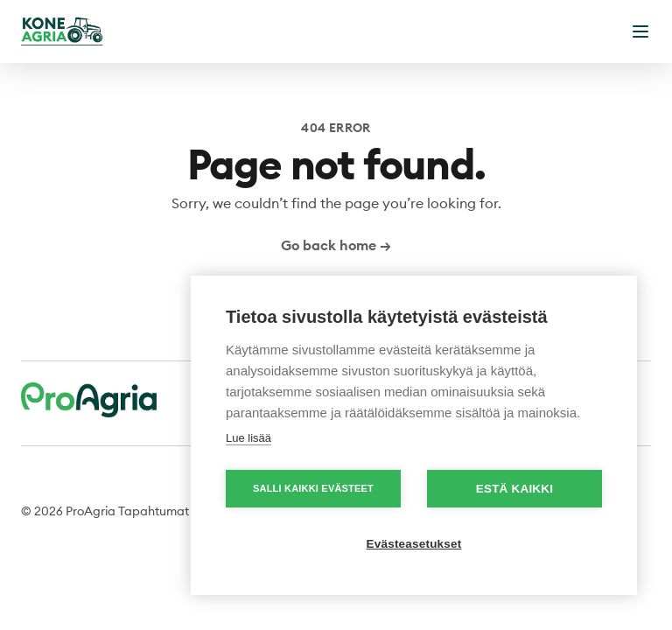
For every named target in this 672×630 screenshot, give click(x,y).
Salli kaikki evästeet (313, 488)
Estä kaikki (514, 489)
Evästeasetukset (414, 544)
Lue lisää (248, 438)
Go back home (336, 245)
